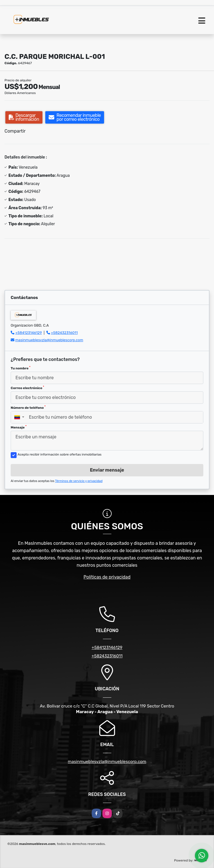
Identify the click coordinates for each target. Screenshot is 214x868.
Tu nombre (21, 368)
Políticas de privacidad (107, 577)
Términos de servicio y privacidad (79, 481)
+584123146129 (29, 333)
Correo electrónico (27, 388)
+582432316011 (64, 333)
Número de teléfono (28, 407)
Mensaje (19, 427)
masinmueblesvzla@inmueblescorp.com (49, 340)
